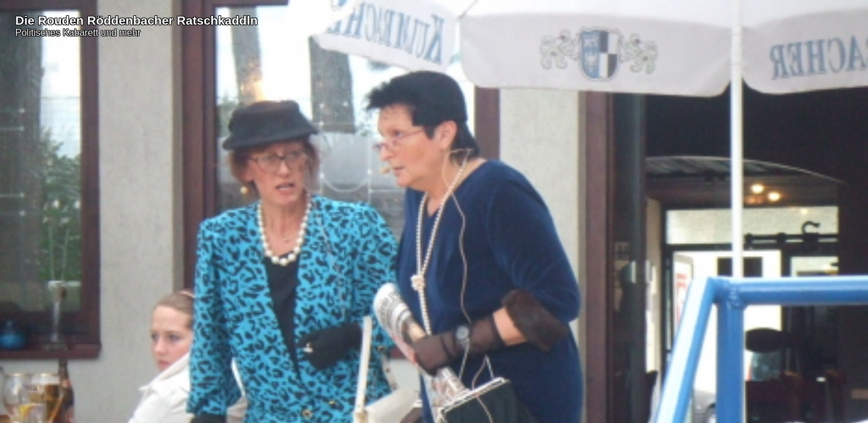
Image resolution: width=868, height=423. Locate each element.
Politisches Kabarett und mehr (78, 33)
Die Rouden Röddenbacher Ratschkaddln (136, 20)
